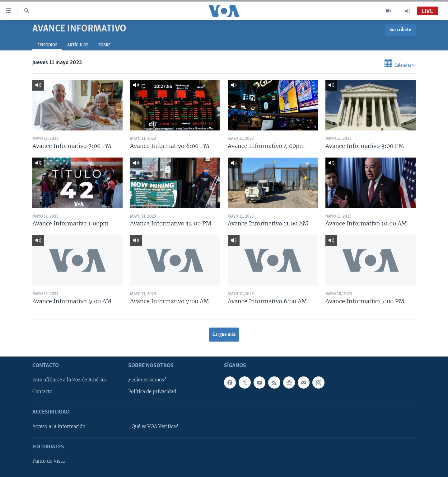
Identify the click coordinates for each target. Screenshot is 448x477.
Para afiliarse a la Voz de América (70, 380)
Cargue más (224, 335)
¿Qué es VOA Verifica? (154, 427)
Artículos (78, 45)
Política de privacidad (152, 392)
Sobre (104, 45)
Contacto (42, 392)
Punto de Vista (49, 461)
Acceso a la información (59, 427)
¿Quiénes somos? (147, 380)
